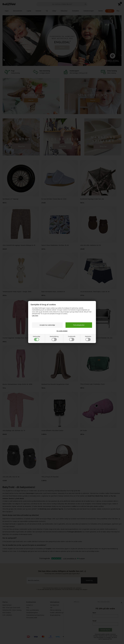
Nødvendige (37, 338)
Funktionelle (72, 338)
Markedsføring (54, 338)
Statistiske (88, 338)
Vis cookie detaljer (62, 331)
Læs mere (35, 316)
